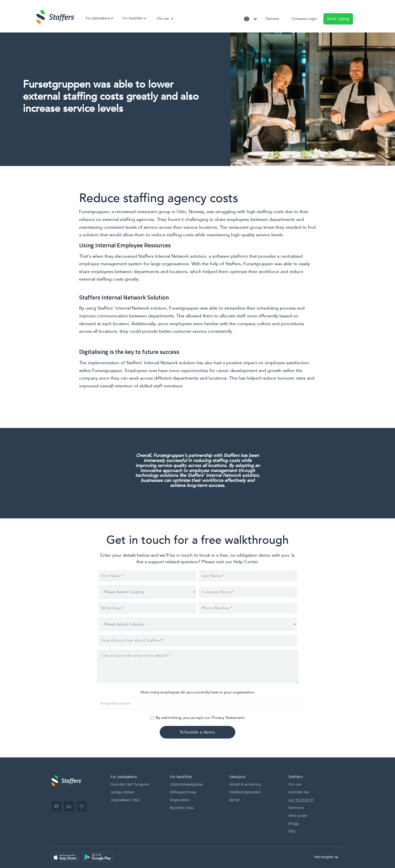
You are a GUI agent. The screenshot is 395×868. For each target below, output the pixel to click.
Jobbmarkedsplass (186, 784)
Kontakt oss (299, 792)
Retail (234, 800)
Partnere (272, 19)
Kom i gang (338, 19)
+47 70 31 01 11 (301, 800)
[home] (55, 17)
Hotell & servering (245, 784)
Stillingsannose (183, 792)
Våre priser (298, 816)
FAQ (292, 831)
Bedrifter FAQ (182, 808)
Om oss (295, 784)
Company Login (304, 19)
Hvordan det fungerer (130, 784)
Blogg (293, 824)
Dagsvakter (180, 800)
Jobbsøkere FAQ (125, 800)
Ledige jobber (123, 792)
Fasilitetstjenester (245, 792)
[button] (98, 18)
